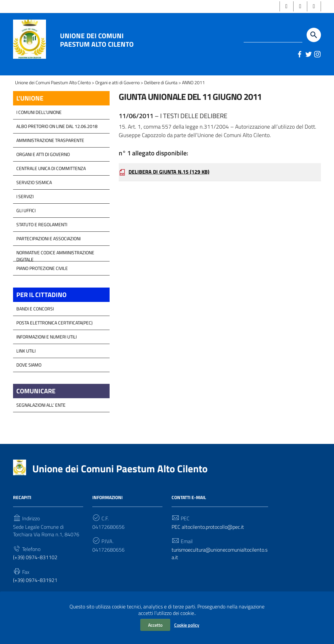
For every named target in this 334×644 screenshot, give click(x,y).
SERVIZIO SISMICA (34, 193)
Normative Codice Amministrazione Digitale (55, 265)
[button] (286, 6)
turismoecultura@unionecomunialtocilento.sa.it (220, 566)
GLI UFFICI (26, 221)
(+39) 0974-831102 (35, 570)
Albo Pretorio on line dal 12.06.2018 (57, 137)
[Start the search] (314, 35)
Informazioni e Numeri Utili (46, 348)
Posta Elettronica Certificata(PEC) (54, 334)
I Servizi (25, 207)
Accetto (155, 625)
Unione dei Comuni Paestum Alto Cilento (97, 40)
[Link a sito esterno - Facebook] (299, 54)
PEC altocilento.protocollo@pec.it (208, 539)
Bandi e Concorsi (35, 320)
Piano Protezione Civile (42, 279)
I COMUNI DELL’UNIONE (39, 123)
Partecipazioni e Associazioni (48, 250)
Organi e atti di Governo (43, 165)
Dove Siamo (29, 376)
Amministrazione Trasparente (50, 151)
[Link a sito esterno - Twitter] (308, 54)
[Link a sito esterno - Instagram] (317, 54)
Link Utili (26, 362)
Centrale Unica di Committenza (51, 179)
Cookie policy (187, 625)
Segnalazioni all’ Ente (41, 417)
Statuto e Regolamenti (42, 236)
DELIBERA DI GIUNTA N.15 (169, 185)
